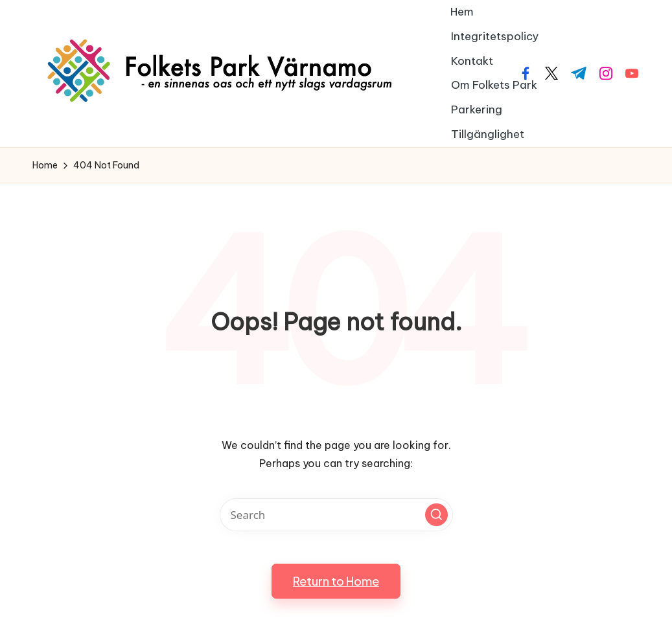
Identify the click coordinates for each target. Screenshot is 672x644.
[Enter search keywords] (336, 515)
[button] (436, 515)
